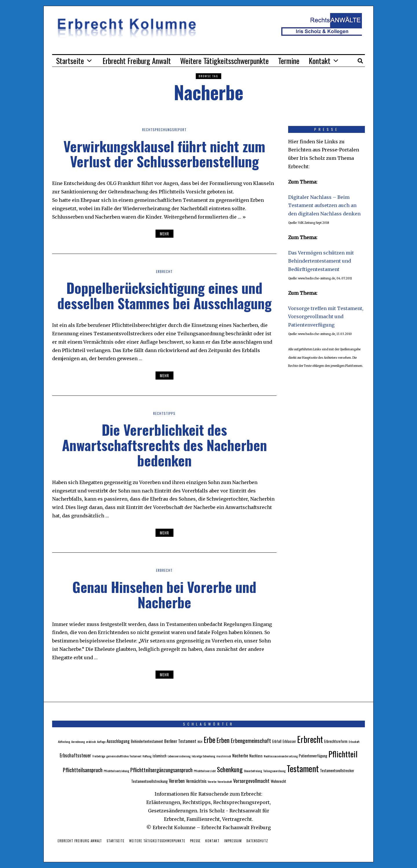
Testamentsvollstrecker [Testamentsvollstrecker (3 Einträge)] (337, 771)
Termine (289, 61)
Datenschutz (257, 841)
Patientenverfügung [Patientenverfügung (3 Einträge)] (313, 756)
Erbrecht (164, 271)
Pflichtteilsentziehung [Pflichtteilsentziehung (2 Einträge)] (116, 771)
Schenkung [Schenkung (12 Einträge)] (230, 769)
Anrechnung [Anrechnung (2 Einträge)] (78, 741)
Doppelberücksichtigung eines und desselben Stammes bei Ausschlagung (164, 295)
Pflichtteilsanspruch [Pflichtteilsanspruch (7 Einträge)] (83, 770)
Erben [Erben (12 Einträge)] (223, 740)
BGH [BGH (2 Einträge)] (200, 741)
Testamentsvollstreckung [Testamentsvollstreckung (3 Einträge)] (149, 781)
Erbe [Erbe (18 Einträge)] (210, 740)
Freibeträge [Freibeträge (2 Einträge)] (99, 756)
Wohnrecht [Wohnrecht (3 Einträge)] (278, 781)
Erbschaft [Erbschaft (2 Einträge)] (354, 741)
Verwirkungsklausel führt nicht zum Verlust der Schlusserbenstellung (164, 154)
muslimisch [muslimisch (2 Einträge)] (224, 756)
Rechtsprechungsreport (164, 129)
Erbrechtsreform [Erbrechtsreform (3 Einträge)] (336, 741)
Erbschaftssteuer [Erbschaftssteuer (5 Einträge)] (75, 755)
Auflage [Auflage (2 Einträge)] (101, 741)
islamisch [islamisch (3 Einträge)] (160, 756)
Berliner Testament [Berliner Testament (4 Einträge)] (180, 741)
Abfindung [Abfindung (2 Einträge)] (64, 741)
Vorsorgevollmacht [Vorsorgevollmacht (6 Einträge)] (251, 781)
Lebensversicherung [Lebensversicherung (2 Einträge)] (179, 756)
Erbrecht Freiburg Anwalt (137, 61)
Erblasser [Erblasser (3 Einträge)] (289, 741)
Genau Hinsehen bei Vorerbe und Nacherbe (164, 594)
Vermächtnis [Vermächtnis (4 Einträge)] (196, 781)
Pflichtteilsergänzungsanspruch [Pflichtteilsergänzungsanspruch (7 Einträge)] (161, 770)
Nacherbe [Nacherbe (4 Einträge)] (240, 755)
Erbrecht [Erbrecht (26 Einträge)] (310, 739)
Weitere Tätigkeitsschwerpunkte (224, 61)
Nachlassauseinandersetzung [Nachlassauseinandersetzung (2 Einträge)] (281, 756)
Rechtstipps (164, 413)
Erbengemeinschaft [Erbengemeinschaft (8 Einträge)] (251, 740)
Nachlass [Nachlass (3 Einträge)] (256, 756)
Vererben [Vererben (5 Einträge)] (177, 781)
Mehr (164, 234)
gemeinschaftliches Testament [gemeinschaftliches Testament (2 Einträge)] (124, 756)
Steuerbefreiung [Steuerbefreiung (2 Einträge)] (253, 771)
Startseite (70, 61)
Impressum (233, 841)
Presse (195, 841)
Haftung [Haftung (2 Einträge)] (147, 756)
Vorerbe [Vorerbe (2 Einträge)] (212, 781)
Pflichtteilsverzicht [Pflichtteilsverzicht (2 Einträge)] (205, 771)
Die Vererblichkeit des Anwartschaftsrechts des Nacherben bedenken (164, 445)
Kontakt (320, 61)
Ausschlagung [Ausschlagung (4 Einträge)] (118, 741)
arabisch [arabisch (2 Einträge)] (91, 741)
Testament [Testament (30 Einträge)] (303, 768)
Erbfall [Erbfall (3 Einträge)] (277, 741)
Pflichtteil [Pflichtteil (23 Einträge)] (343, 754)
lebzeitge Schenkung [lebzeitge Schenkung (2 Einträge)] (203, 756)
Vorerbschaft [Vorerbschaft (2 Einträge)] (225, 781)
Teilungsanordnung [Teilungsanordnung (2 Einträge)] (274, 771)
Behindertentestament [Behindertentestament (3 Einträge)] (147, 741)
